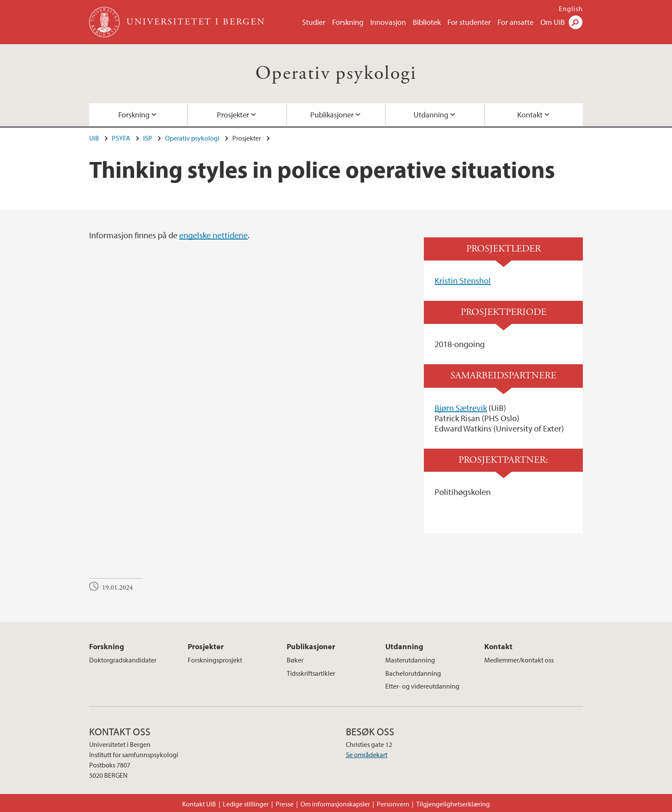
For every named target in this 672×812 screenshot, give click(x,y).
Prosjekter (233, 115)
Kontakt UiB (199, 804)
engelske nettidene (213, 235)
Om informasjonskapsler (335, 804)
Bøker (295, 660)
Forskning (348, 22)
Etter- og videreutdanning (422, 686)
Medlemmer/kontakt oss (519, 660)
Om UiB (553, 22)
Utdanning (431, 115)
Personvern (393, 804)
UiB (94, 138)
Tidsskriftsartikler (311, 673)
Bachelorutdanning (413, 673)
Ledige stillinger (246, 804)
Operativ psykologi (336, 73)
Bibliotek (427, 22)
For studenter (469, 22)
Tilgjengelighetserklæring (453, 804)
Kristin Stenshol (463, 280)
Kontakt (530, 115)
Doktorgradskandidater (123, 660)
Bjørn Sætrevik (461, 408)
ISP (148, 138)
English (571, 9)
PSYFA (121, 138)
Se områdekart (367, 755)
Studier (314, 22)
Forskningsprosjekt (215, 660)
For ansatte (516, 22)
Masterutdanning (410, 660)
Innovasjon (388, 22)
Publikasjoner (332, 115)
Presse (285, 804)
